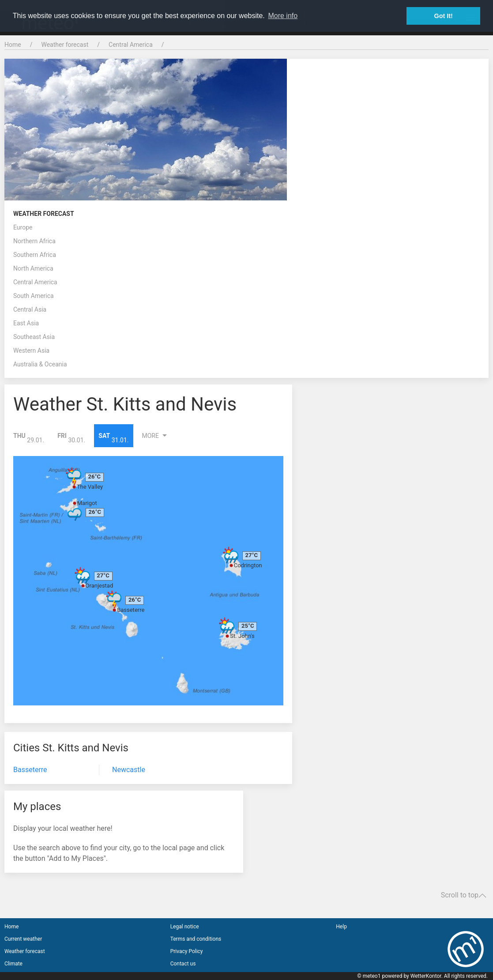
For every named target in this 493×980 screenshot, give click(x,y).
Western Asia (31, 351)
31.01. (113, 438)
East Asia (26, 323)
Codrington (248, 565)
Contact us (183, 964)
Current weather (23, 939)
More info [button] (283, 16)
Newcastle (129, 770)
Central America (131, 45)
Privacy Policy (187, 951)
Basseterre (131, 610)
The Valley (90, 487)
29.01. (29, 438)
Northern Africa (34, 241)
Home (13, 45)
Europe (23, 227)
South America (34, 296)
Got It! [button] (444, 16)
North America (33, 268)
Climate (13, 964)
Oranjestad (100, 586)
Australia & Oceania (40, 364)
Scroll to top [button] (464, 895)
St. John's (242, 636)
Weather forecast (65, 45)
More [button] (156, 436)
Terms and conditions (196, 939)
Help (341, 927)
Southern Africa (35, 255)
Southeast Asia (34, 337)
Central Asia (30, 309)
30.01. (71, 438)
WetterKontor (426, 976)
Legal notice (185, 927)
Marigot (87, 503)
